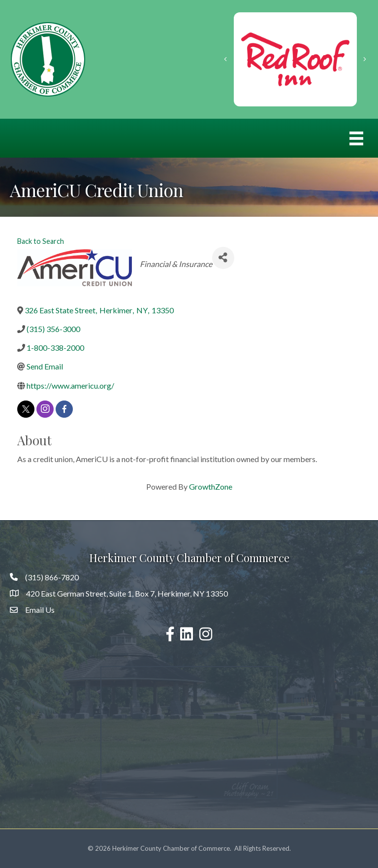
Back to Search (41, 241)
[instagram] (45, 409)
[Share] (223, 258)
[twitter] (26, 409)
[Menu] (356, 138)
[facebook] (64, 409)
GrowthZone (211, 486)
